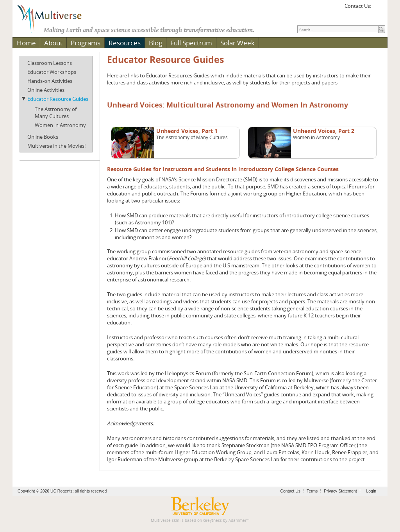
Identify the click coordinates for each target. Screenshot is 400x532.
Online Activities (46, 90)
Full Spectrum (191, 43)
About (53, 43)
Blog (155, 43)
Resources (125, 43)
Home (26, 43)
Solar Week (237, 43)
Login (371, 491)
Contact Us (290, 491)
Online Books (43, 137)
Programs (86, 43)
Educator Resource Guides (58, 99)
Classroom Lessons (50, 63)
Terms (312, 491)
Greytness (212, 520)
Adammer (237, 520)
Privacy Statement (340, 491)
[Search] (338, 29)
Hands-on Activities (50, 81)
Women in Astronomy (60, 125)
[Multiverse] (55, 18)
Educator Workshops (52, 72)
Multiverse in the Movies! (56, 146)
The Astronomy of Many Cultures (56, 113)
